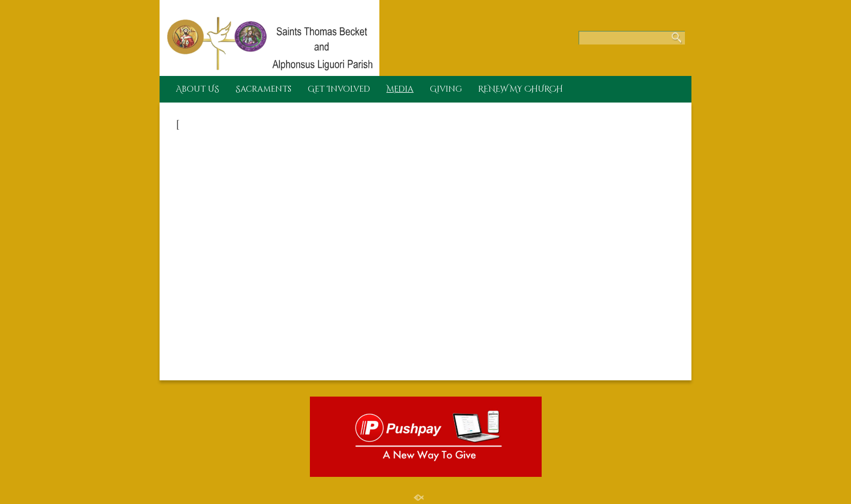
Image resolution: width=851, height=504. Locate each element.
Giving (446, 89)
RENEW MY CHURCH (520, 89)
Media (400, 89)
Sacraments (263, 89)
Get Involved (339, 89)
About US (198, 89)
